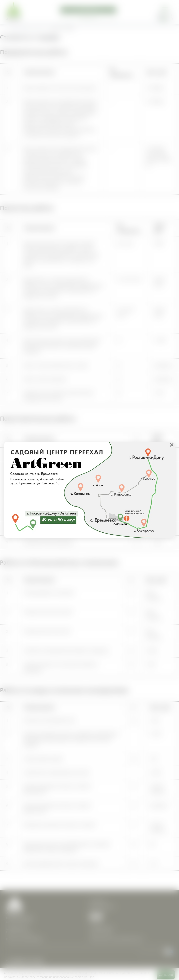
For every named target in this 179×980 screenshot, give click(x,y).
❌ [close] (172, 445)
